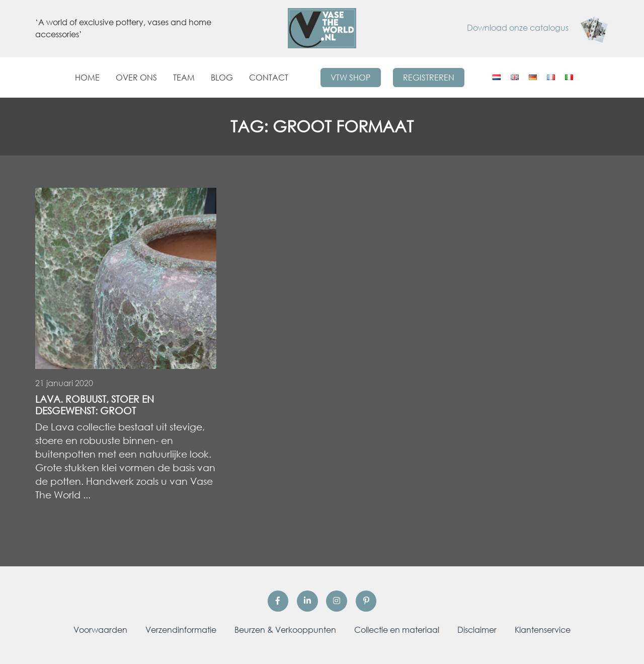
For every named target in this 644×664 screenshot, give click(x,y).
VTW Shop (350, 78)
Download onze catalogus (538, 28)
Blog (222, 78)
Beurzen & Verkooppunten (285, 630)
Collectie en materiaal (397, 630)
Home (87, 78)
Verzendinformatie (181, 630)
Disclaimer (477, 630)
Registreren (429, 78)
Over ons (136, 78)
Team (184, 78)
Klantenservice (543, 630)
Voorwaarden (100, 630)
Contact (269, 78)
